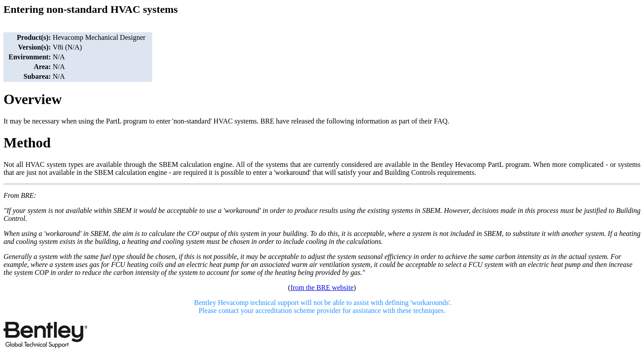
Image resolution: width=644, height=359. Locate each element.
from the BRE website (322, 288)
